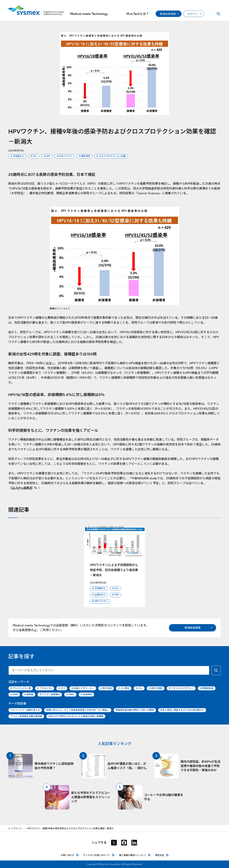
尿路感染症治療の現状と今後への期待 (135, 710)
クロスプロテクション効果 (111, 156)
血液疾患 (86, 695)
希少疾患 (106, 688)
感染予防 (84, 156)
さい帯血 (124, 688)
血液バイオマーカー (83, 688)
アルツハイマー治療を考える (25, 710)
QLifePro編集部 (25, 488)
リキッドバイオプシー (181, 688)
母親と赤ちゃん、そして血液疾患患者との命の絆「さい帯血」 (78, 710)
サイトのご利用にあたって (99, 855)
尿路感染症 (207, 688)
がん (34, 156)
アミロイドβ (45, 688)
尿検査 (29, 695)
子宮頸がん (17, 156)
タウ (62, 688)
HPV (47, 156)
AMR (14, 695)
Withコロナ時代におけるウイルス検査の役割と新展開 (76, 716)
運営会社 (162, 855)
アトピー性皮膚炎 (50, 695)
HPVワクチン (65, 156)
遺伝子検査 (156, 688)
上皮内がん (99, 595)
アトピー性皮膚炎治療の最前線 (26, 716)
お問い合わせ (70, 855)
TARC (70, 695)
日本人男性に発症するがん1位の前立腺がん (182, 710)
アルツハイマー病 (21, 688)
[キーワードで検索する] (216, 670)
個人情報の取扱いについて (135, 855)
